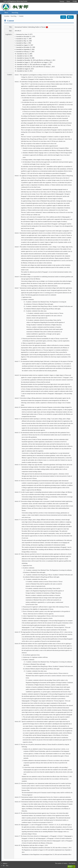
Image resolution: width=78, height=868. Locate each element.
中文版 (75, 1)
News (6, 13)
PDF (63, 17)
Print (70, 17)
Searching (15, 13)
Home (68, 1)
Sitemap (62, 1)
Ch (47, 27)
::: (56, 1)
